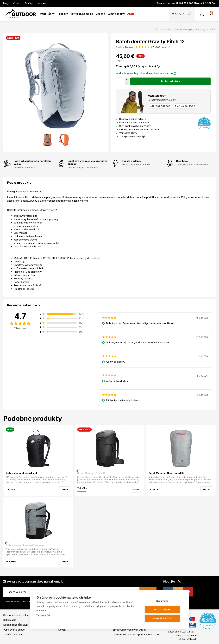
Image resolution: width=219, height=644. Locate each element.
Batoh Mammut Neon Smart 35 (166, 473)
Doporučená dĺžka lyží (16, 625)
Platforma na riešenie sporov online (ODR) (136, 635)
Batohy (200, 29)
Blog (6, 3)
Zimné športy (116, 14)
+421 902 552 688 (160, 106)
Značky (29, 3)
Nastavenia (163, 601)
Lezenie (101, 14)
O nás (16, 3)
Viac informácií (43, 615)
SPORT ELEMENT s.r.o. (185, 632)
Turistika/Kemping (82, 14)
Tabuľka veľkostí (13, 635)
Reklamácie (10, 620)
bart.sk (193, 639)
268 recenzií (20, 328)
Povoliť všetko (163, 618)
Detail (64, 490)
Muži (43, 14)
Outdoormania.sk (164, 29)
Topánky (63, 14)
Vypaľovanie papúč (14, 630)
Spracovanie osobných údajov (130, 630)
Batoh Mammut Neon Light (22, 473)
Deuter (129, 47)
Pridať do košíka (170, 81)
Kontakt (42, 3)
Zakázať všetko (163, 610)
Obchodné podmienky (16, 615)
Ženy (51, 14)
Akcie (131, 14)
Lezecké (210, 29)
